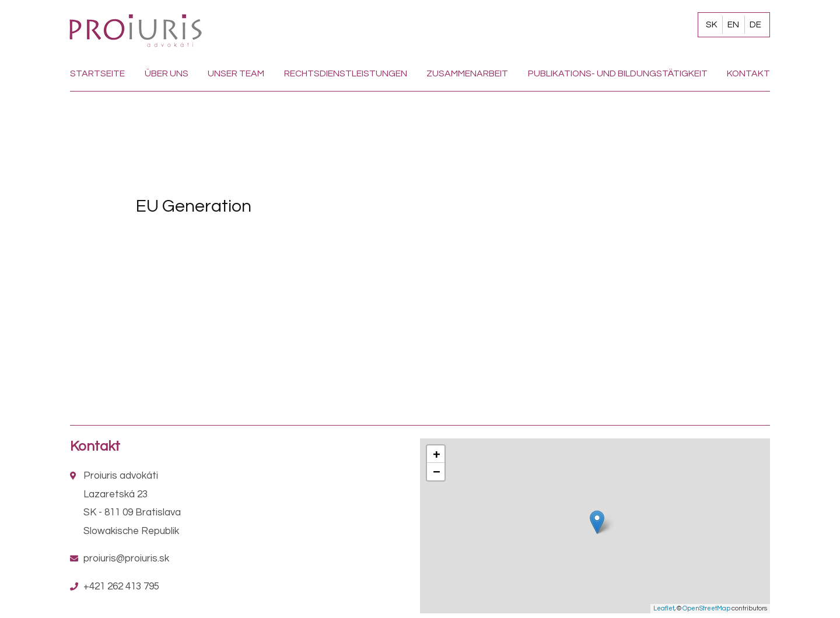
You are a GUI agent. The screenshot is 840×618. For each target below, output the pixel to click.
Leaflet (664, 608)
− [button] (436, 471)
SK (711, 24)
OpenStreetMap (706, 608)
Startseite (97, 73)
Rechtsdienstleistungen (346, 73)
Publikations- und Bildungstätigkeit (618, 73)
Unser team (236, 73)
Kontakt (748, 73)
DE (755, 24)
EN (733, 24)
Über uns (167, 73)
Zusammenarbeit (467, 73)
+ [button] (436, 454)
